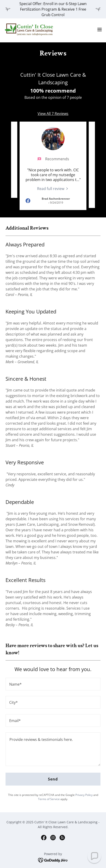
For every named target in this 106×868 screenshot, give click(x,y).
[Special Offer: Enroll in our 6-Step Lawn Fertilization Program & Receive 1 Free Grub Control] (53, 9)
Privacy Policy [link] (84, 795)
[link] (29, 29)
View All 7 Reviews (53, 114)
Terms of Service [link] (49, 799)
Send (53, 779)
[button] (100, 29)
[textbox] (53, 684)
